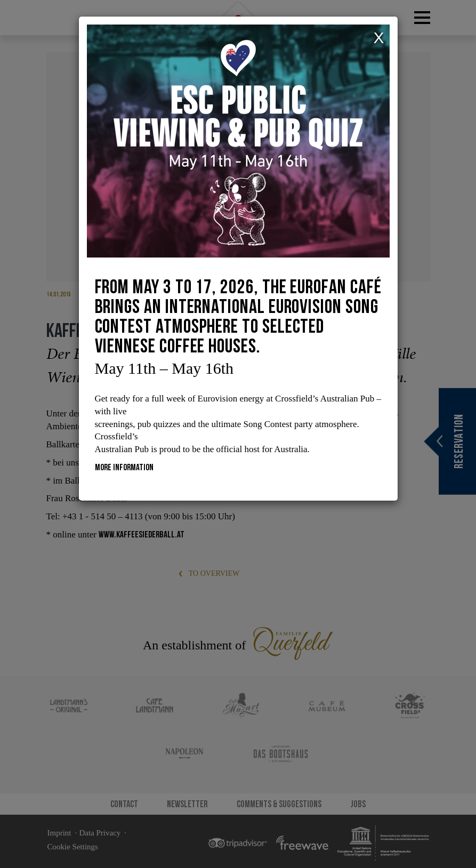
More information (124, 467)
